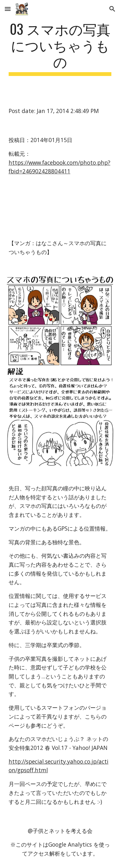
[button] (8, 9)
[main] (60, 48)
